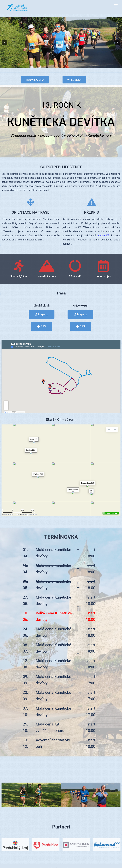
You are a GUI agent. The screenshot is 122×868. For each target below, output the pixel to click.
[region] (61, 42)
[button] (5, 42)
